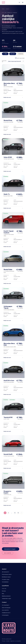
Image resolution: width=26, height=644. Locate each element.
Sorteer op (4, 61)
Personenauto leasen (7, 574)
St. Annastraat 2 (6, 605)
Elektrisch (21, 54)
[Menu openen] (23, 2)
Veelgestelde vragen (6, 599)
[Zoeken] (19, 2)
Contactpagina (5, 615)
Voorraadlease (5, 582)
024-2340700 (8, 553)
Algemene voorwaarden (15, 641)
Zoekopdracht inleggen (11, 549)
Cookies (8, 641)
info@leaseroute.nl (6, 613)
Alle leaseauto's (6, 572)
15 (18, 513)
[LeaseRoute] (3, 2)
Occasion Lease (6, 579)
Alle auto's (13, 54)
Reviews (4, 591)
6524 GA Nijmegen (6, 608)
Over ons (4, 589)
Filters (5, 54)
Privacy (4, 641)
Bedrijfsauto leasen (6, 577)
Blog (3, 594)
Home (3, 9)
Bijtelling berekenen (6, 596)
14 (15, 513)
